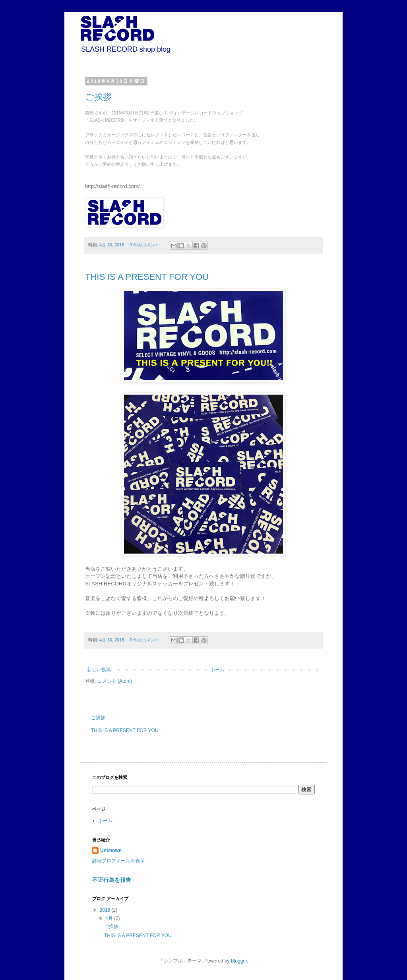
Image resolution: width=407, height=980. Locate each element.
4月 (110, 918)
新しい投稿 (99, 670)
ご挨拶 (98, 97)
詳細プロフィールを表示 (118, 861)
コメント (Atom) (115, 681)
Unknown (111, 850)
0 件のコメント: (146, 245)
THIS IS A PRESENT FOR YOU (147, 277)
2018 (106, 910)
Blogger (239, 961)
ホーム (217, 670)
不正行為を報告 (112, 880)
